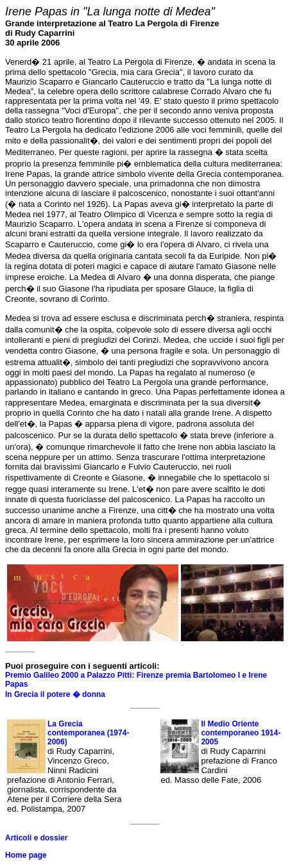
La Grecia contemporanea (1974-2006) (88, 733)
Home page (26, 855)
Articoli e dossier (36, 838)
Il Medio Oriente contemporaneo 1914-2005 (241, 733)
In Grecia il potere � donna (55, 694)
